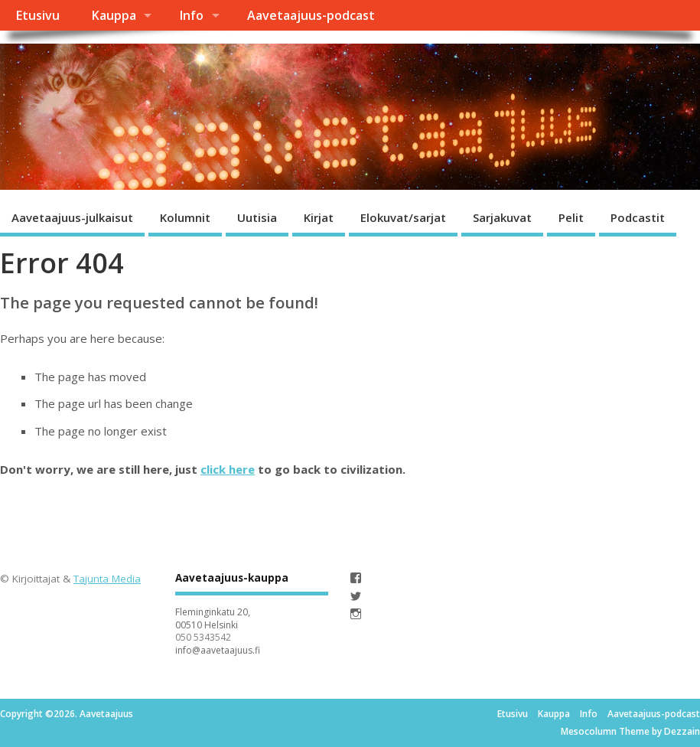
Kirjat (319, 217)
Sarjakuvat (502, 217)
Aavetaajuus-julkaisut (72, 217)
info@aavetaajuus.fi (218, 650)
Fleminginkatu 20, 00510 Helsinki (213, 618)
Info (191, 15)
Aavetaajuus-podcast (311, 15)
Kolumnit (185, 217)
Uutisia (257, 217)
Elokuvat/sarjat (403, 217)
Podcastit (638, 217)
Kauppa (114, 15)
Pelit (571, 217)
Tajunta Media (107, 579)
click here (228, 469)
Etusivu (37, 15)
